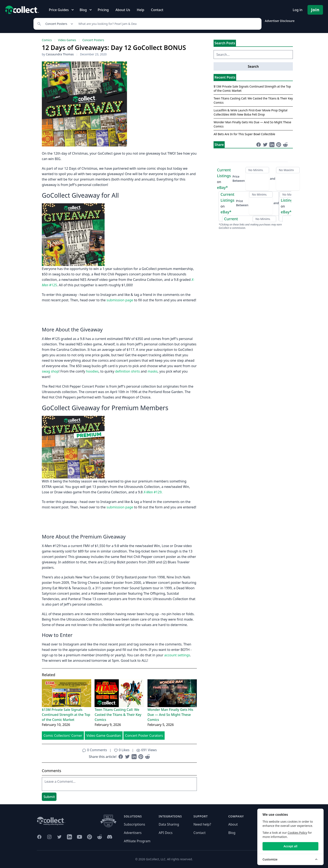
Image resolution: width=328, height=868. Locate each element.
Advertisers (133, 833)
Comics (47, 40)
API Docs (165, 833)
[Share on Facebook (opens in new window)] (121, 757)
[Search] (168, 24)
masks (152, 371)
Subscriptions (135, 824)
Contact (157, 10)
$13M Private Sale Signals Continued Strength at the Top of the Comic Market (66, 715)
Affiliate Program (137, 841)
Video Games (67, 40)
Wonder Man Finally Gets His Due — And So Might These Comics (170, 715)
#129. (153, 492)
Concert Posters (93, 40)
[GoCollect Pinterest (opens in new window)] (90, 837)
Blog (232, 833)
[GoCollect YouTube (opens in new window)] (79, 837)
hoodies (92, 371)
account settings (177, 655)
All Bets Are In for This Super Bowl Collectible (244, 134)
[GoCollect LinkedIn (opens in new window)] (69, 837)
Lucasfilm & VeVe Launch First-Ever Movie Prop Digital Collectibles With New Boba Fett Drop (250, 112)
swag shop (50, 371)
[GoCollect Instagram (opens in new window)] (49, 837)
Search (253, 66)
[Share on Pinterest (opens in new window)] (141, 757)
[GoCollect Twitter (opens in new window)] (59, 837)
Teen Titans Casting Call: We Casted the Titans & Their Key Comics (118, 715)
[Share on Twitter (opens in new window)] (127, 757)
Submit (49, 797)
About (233, 824)
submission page (120, 300)
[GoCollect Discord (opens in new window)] (110, 837)
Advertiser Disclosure (280, 21)
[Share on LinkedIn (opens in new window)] (134, 757)
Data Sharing (169, 824)
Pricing (103, 10)
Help (140, 10)
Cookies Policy (297, 833)
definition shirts (127, 371)
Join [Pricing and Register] (315, 10)
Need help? (202, 824)
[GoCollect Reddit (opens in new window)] (100, 837)
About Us (123, 10)
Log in (298, 10)
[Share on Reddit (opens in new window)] (147, 757)
